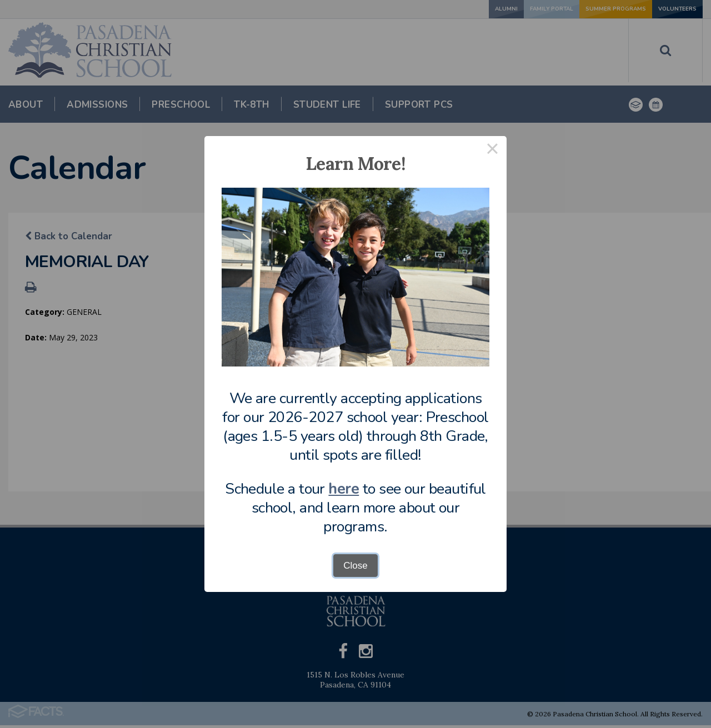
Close (355, 566)
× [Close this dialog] (493, 150)
